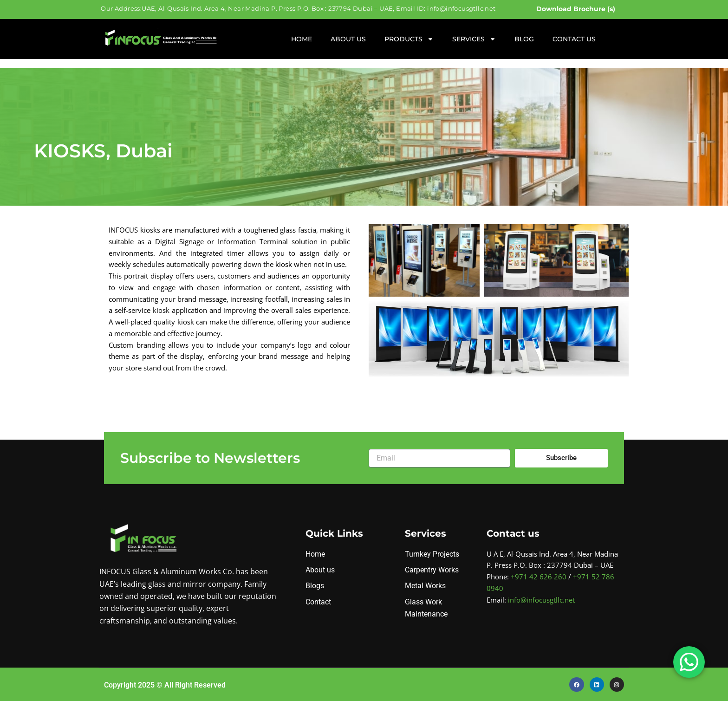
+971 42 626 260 (539, 577)
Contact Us (574, 39)
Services (474, 39)
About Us (348, 39)
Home (302, 39)
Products (409, 39)
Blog (524, 39)
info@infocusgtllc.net (541, 600)
